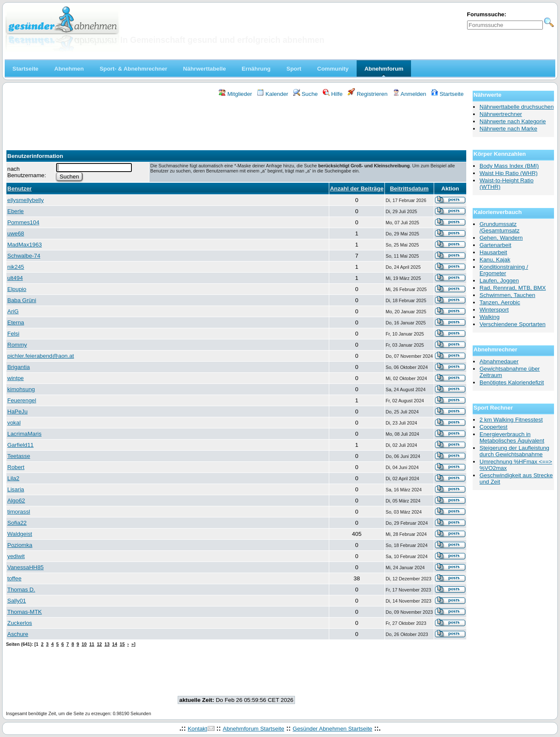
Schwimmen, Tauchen (507, 295)
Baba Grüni (22, 300)
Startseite (447, 94)
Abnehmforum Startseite (253, 729)
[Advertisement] (236, 121)
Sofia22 (17, 523)
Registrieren (368, 94)
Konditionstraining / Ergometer (504, 270)
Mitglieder (235, 94)
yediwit (16, 556)
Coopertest (493, 427)
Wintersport (494, 310)
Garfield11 (21, 445)
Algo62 (16, 501)
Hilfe (333, 94)
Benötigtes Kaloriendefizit (512, 382)
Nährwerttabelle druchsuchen (517, 107)
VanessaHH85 (25, 567)
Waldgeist (20, 534)
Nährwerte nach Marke (508, 129)
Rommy (17, 345)
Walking (490, 317)
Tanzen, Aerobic (500, 302)
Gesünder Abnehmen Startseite (333, 729)
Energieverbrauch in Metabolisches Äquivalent (512, 437)
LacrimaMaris (24, 434)
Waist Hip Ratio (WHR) (509, 173)
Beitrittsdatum (409, 189)
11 (92, 644)
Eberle (16, 211)
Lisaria (16, 489)
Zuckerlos (20, 623)
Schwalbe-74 (24, 256)
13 (107, 644)
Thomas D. (21, 590)
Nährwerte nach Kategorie (513, 121)
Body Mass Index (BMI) (509, 166)
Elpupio (17, 289)
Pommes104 (23, 222)
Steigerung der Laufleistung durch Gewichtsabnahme (514, 451)
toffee (14, 578)
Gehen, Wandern (501, 238)
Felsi (13, 334)
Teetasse (19, 456)
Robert (16, 467)
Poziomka (20, 545)
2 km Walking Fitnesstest (511, 420)
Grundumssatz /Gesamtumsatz (499, 227)
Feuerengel (22, 400)
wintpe (16, 378)
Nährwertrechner (501, 114)
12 (99, 644)
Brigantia (19, 367)
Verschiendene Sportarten (512, 324)
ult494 (15, 278)
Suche (306, 94)
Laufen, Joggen (499, 281)
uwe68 (16, 233)
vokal (14, 423)
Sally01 (17, 601)
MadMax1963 (25, 245)
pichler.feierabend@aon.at (41, 356)
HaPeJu (17, 412)
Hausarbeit (493, 252)
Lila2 (13, 478)
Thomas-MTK (25, 612)
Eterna (16, 322)
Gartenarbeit (495, 245)
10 (84, 644)
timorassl (19, 512)
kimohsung (21, 389)
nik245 (16, 267)
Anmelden (410, 94)
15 (122, 644)
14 (115, 644)
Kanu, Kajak (495, 260)
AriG (13, 311)
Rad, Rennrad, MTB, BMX (513, 288)
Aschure (18, 634)
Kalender (273, 94)
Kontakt (197, 729)
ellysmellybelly (25, 200)
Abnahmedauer (499, 361)
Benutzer (19, 189)
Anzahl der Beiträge (357, 189)
